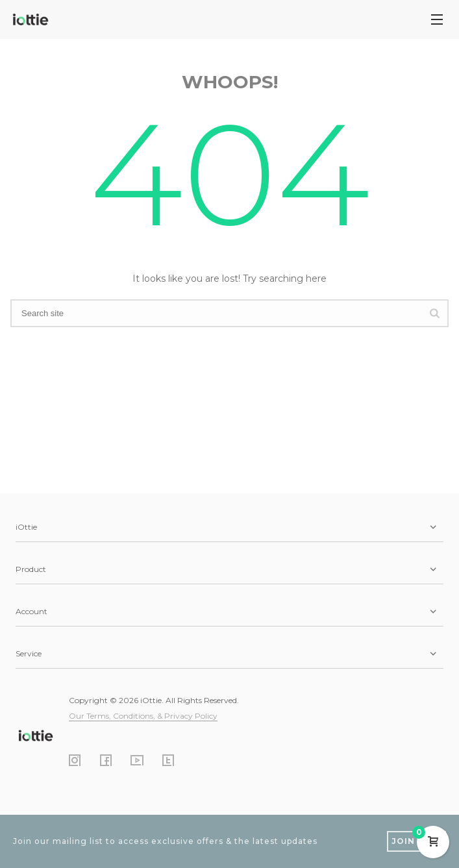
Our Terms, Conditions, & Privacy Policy (143, 716)
